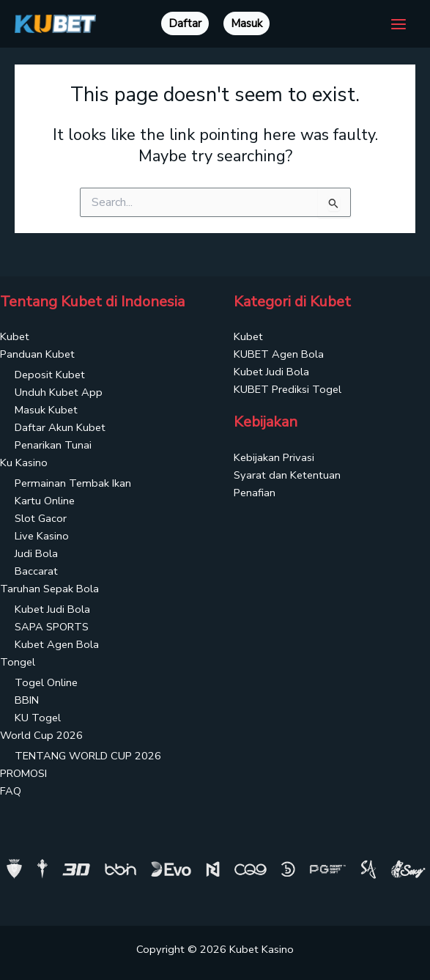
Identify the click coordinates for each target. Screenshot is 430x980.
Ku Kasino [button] (24, 463)
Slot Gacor (41, 518)
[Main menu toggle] (399, 24)
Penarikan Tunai (53, 445)
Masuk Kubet (46, 410)
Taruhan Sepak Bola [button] (49, 589)
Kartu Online (45, 501)
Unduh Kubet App (59, 392)
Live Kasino (42, 536)
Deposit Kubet (50, 375)
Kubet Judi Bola (52, 609)
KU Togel (38, 718)
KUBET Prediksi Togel (288, 389)
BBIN (27, 700)
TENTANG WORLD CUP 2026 (88, 756)
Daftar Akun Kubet (60, 427)
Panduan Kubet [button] (37, 354)
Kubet (15, 336)
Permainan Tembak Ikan (73, 483)
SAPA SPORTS (52, 627)
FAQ (11, 791)
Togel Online (46, 682)
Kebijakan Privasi (274, 457)
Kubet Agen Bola (57, 644)
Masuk (246, 23)
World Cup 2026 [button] (41, 735)
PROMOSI (23, 773)
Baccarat (36, 571)
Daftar (185, 23)
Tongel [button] (18, 662)
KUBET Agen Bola (279, 354)
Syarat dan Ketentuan (287, 475)
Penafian (255, 493)
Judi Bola (36, 553)
